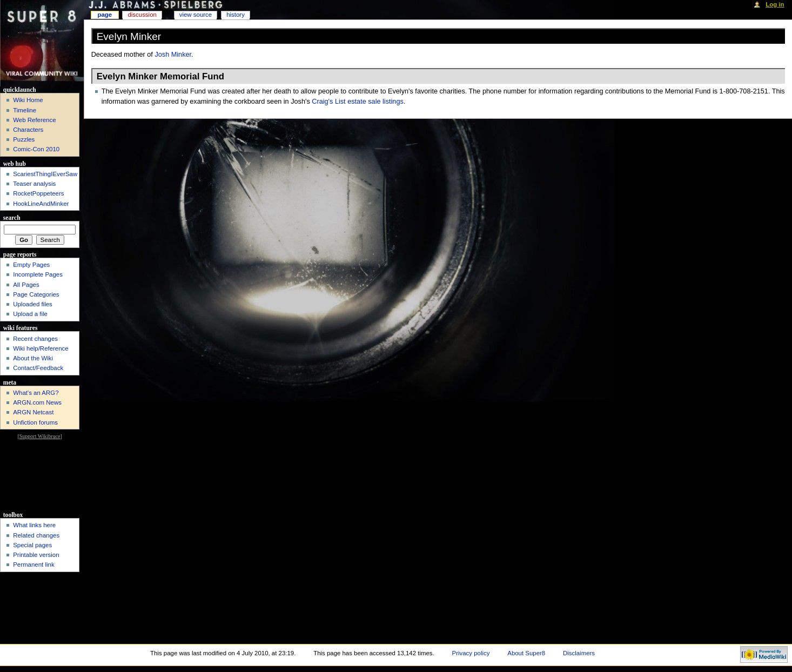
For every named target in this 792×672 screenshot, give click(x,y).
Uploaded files (33, 304)
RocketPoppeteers (38, 193)
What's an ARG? (36, 393)
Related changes (36, 535)
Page (105, 15)
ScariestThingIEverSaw (45, 174)
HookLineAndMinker (41, 204)
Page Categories (36, 294)
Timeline (25, 110)
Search (12, 218)
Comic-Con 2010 (36, 149)
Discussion (142, 15)
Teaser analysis (34, 184)
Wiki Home (28, 100)
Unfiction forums (35, 422)
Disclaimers (579, 653)
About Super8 (526, 653)
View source (196, 15)
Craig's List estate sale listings (358, 102)
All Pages (26, 285)
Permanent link (33, 565)
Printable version (36, 555)
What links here (34, 525)
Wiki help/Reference (41, 348)
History (236, 15)
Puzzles (24, 139)
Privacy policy (471, 653)
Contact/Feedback (38, 368)
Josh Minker (173, 55)
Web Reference (34, 120)
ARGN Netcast (33, 412)
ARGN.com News (37, 402)
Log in (775, 4)
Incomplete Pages (38, 274)
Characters (28, 130)
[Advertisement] (40, 475)
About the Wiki (33, 358)
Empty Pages (31, 265)
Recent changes (35, 339)
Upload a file (30, 314)
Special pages (32, 545)
